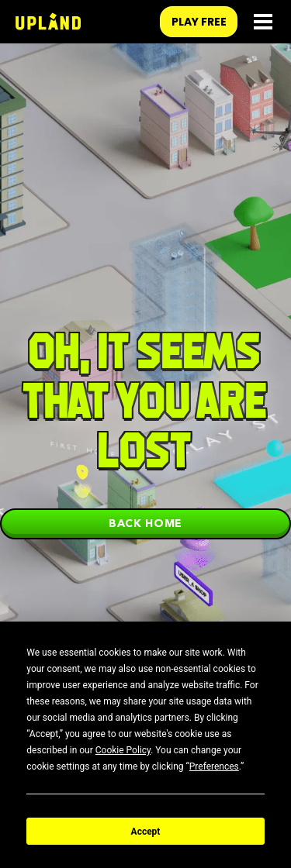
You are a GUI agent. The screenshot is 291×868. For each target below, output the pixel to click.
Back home (145, 523)
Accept (146, 832)
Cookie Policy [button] (123, 750)
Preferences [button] (214, 766)
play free (199, 22)
